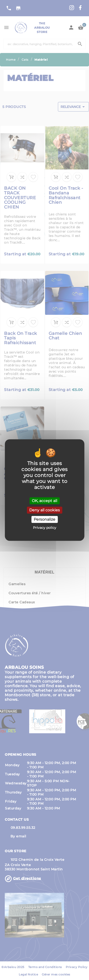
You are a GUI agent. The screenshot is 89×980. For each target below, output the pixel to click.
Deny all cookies (44, 510)
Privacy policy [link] (45, 528)
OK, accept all (44, 501)
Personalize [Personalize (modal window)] (44, 519)
